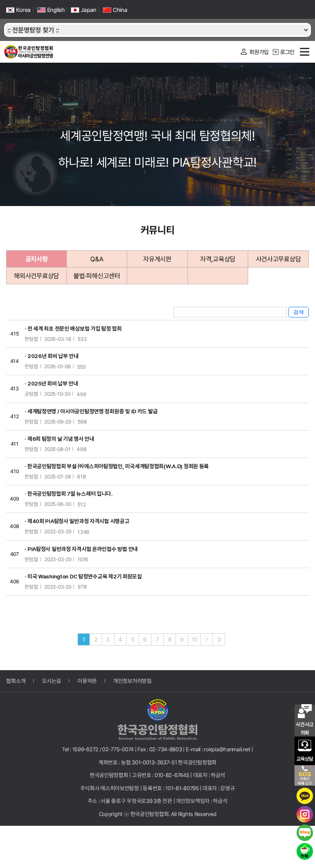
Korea (18, 10)
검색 (299, 312)
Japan (84, 10)
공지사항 (37, 259)
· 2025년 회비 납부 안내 (51, 383)
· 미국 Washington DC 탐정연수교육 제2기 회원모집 (83, 576)
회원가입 (254, 52)
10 (194, 639)
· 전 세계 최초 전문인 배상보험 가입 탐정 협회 (73, 329)
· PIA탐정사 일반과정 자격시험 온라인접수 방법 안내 (81, 549)
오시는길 (51, 680)
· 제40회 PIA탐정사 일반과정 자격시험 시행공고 (77, 521)
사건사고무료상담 (278, 259)
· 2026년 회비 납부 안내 (52, 356)
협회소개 (16, 680)
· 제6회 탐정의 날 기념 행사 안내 (59, 439)
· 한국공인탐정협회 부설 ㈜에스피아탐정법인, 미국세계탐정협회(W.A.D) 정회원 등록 (117, 466)
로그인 (284, 52)
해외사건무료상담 (37, 276)
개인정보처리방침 (132, 680)
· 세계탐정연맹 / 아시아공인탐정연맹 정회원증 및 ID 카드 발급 (91, 411)
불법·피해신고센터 (97, 276)
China (115, 10)
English (51, 10)
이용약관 (87, 680)
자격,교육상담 (218, 259)
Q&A (97, 259)
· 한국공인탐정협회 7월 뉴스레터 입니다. (69, 494)
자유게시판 (157, 259)
